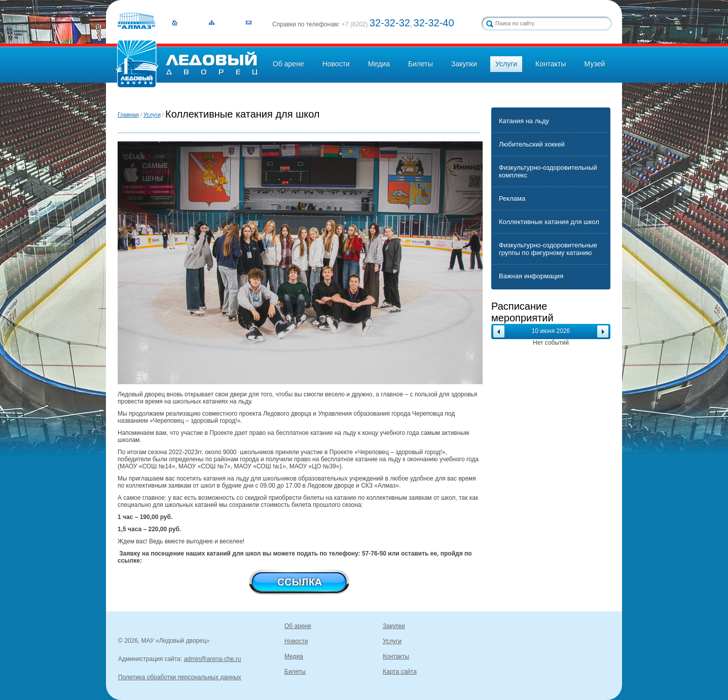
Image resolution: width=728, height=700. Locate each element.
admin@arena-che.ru (213, 659)
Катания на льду (524, 121)
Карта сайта (400, 672)
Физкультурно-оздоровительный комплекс (548, 171)
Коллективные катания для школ (549, 222)
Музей (595, 64)
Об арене (288, 64)
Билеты (421, 64)
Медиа (379, 64)
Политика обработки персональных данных (180, 677)
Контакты (551, 64)
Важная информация (531, 276)
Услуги (506, 64)
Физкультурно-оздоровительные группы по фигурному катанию (548, 249)
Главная (128, 115)
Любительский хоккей (532, 144)
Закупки (464, 64)
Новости (336, 64)
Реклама (512, 198)
